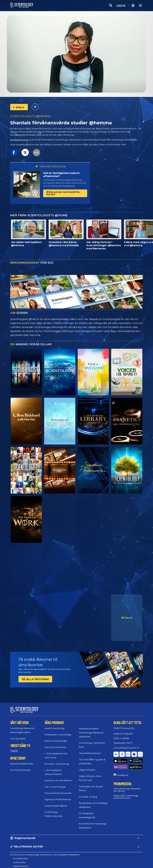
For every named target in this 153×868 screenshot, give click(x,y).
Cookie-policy (19, 859)
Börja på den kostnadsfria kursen (63, 193)
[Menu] (140, 5)
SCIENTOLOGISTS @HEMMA (30, 116)
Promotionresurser (20, 767)
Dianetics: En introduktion (58, 777)
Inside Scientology (54, 725)
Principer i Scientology (57, 761)
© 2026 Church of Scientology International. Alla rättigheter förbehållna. (45, 852)
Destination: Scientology (58, 732)
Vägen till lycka (87, 767)
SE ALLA (127, 618)
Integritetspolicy (21, 863)
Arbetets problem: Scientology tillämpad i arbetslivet (91, 730)
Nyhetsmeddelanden (22, 761)
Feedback (122, 763)
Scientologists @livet (56, 803)
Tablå (14, 748)
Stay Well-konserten (90, 750)
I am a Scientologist (55, 784)
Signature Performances (58, 796)
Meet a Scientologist (56, 738)
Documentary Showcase (58, 790)
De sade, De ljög (88, 794)
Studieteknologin (19, 140)
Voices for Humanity (55, 744)
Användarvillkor (21, 855)
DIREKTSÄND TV (20, 743)
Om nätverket (18, 736)
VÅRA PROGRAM (54, 720)
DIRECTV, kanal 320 (124, 725)
